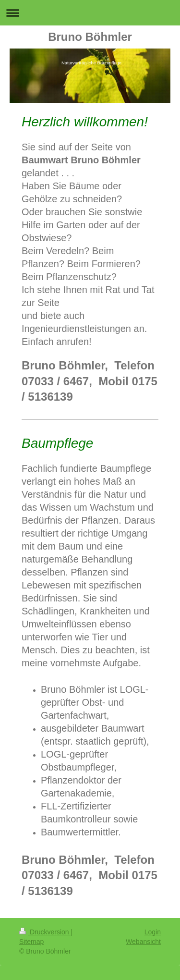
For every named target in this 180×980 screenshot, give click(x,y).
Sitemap (31, 942)
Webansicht (143, 942)
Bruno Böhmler (90, 37)
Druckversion (45, 932)
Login (153, 932)
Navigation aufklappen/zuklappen (90, 13)
